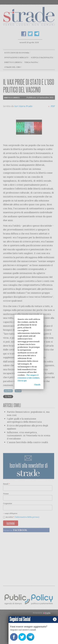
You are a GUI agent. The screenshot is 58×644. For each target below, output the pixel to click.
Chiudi (37, 385)
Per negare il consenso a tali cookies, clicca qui (29, 378)
